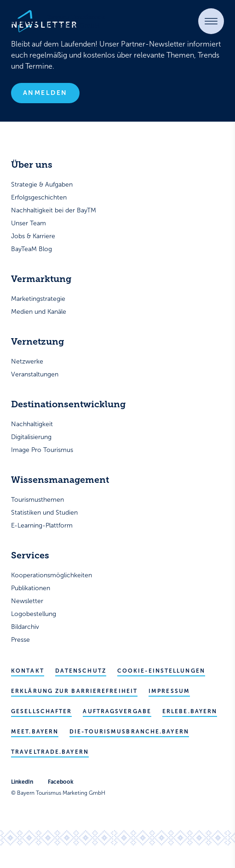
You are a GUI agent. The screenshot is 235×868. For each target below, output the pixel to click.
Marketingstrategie (38, 299)
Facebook (61, 782)
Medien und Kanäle (39, 312)
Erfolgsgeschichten (39, 197)
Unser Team (29, 223)
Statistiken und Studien (44, 513)
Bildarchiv (25, 627)
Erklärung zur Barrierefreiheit (74, 691)
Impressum (169, 691)
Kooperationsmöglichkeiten (52, 575)
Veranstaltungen (35, 374)
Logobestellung (34, 614)
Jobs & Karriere (33, 236)
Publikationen (31, 588)
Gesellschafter (41, 711)
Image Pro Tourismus (42, 450)
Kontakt (28, 671)
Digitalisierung (31, 437)
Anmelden (45, 93)
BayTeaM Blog (32, 249)
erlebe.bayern (190, 711)
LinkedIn (22, 782)
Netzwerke (27, 361)
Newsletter (27, 601)
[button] (211, 21)
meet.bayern (35, 732)
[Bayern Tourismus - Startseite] (58, 21)
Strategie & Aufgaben (42, 185)
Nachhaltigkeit (32, 424)
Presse (20, 640)
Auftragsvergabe (117, 711)
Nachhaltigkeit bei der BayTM (54, 210)
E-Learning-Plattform (42, 525)
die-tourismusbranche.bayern (129, 732)
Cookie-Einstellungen (161, 671)
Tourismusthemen (37, 500)
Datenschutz (81, 671)
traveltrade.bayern (50, 752)
